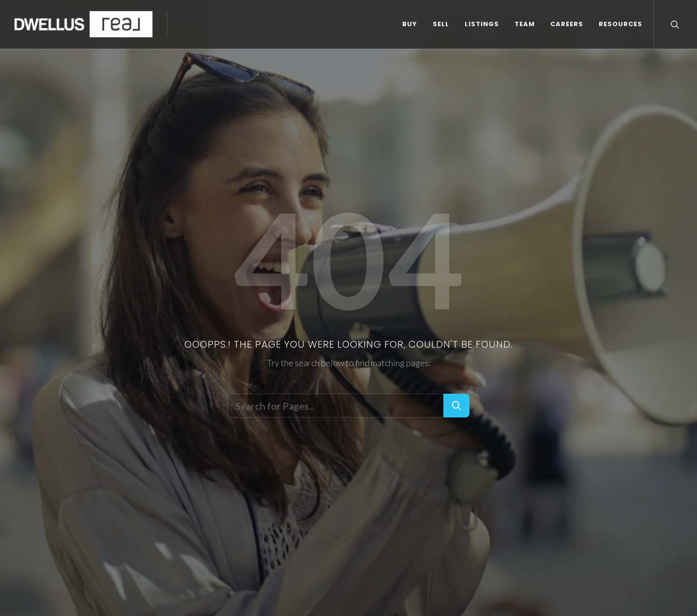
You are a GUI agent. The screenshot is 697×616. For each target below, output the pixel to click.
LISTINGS (482, 24)
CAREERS (567, 24)
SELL (441, 24)
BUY (410, 24)
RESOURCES (621, 24)
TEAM (525, 24)
